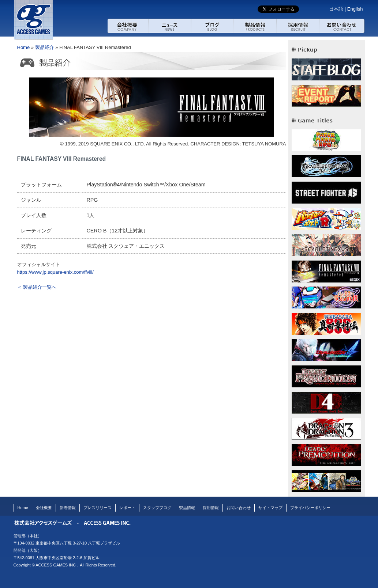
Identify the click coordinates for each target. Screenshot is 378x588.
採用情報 (298, 26)
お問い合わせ (342, 26)
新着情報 (68, 508)
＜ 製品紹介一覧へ (37, 287)
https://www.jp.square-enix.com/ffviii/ (55, 272)
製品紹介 (255, 26)
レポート (127, 508)
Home (24, 47)
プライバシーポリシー (310, 508)
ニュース (170, 26)
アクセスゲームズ (34, 20)
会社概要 (128, 26)
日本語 (336, 9)
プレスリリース (98, 508)
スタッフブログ (157, 508)
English (355, 9)
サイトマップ (270, 508)
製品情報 (187, 508)
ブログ (212, 26)
